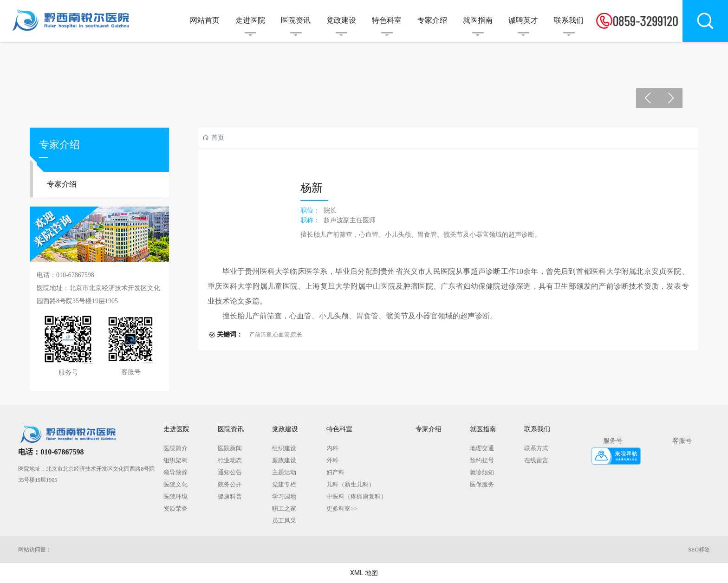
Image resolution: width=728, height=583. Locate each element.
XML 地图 (364, 573)
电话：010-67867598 (51, 452)
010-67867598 (75, 275)
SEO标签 (699, 550)
